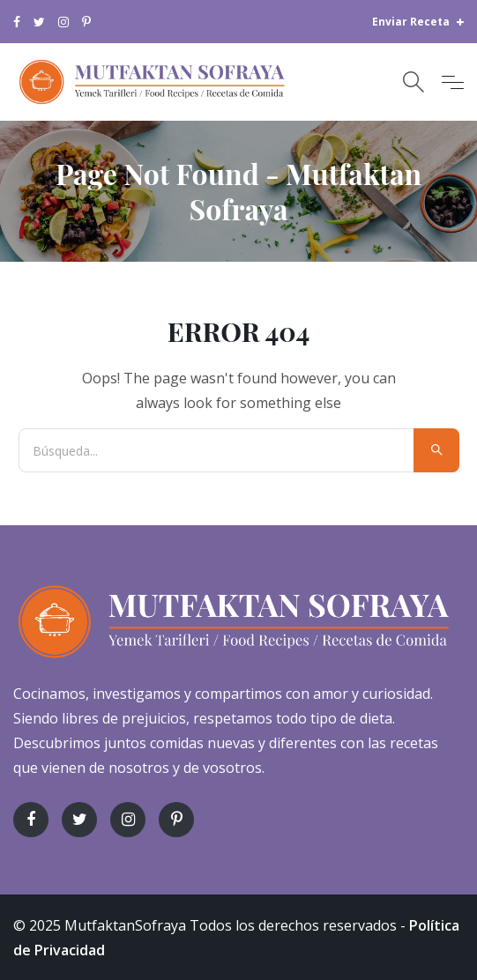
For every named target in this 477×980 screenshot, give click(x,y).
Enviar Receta (418, 22)
